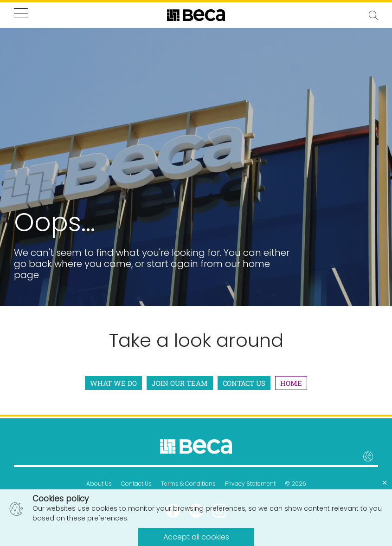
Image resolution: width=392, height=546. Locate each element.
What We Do (113, 383)
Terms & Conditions (188, 484)
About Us (99, 484)
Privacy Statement (250, 484)
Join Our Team (180, 383)
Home (291, 383)
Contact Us (244, 383)
